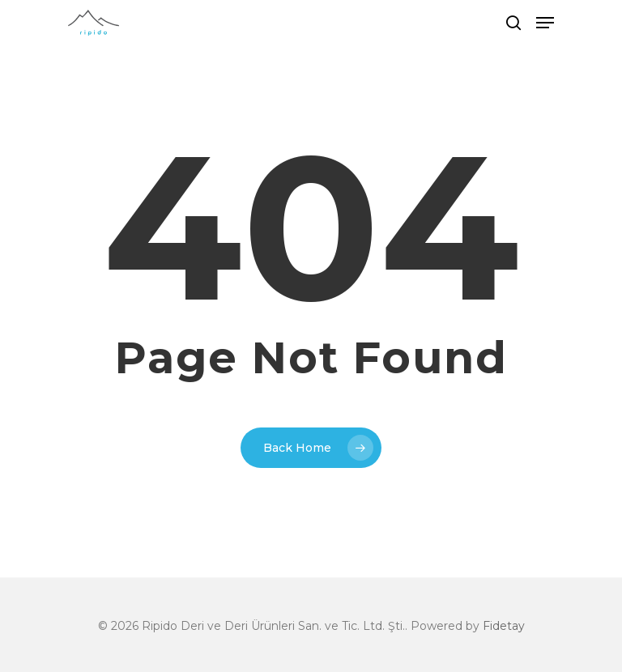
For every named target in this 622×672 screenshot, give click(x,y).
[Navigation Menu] (545, 23)
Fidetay (504, 626)
